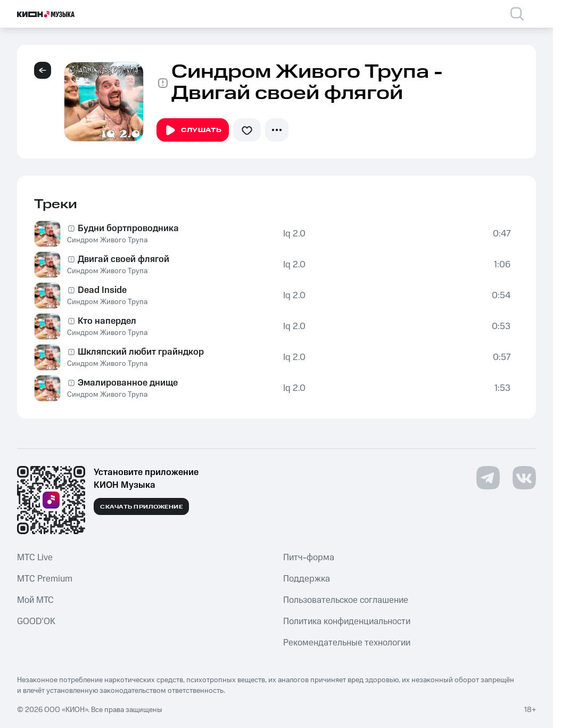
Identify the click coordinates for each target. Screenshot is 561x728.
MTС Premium (45, 579)
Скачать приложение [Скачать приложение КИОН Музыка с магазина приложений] (141, 507)
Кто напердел (107, 321)
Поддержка (307, 579)
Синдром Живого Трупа (107, 240)
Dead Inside (102, 290)
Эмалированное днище (128, 383)
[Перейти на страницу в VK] (524, 478)
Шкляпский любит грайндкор (141, 352)
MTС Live (35, 558)
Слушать (193, 130)
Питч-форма (309, 558)
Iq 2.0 (294, 234)
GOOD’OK (36, 621)
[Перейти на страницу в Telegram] (488, 478)
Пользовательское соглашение (346, 600)
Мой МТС (35, 600)
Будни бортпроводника (128, 228)
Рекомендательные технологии (347, 643)
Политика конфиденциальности (347, 621)
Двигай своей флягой (123, 259)
